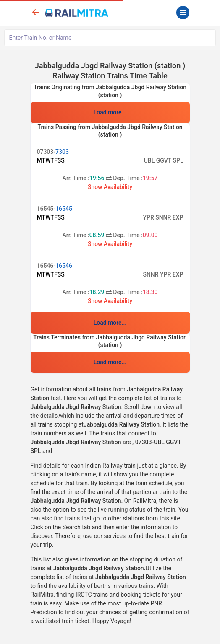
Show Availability (110, 187)
